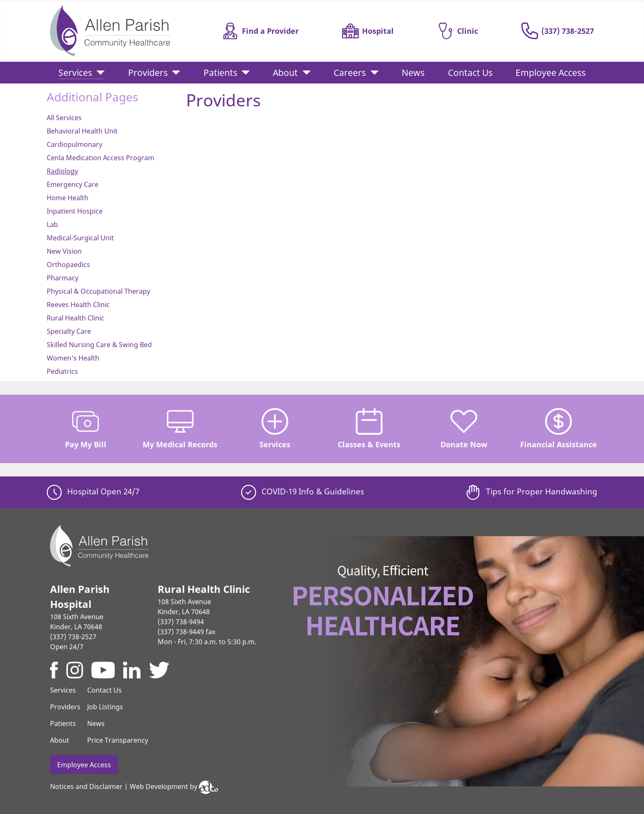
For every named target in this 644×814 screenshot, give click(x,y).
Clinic (458, 31)
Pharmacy (63, 278)
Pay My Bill (86, 429)
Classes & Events (369, 429)
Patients (220, 73)
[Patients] (244, 73)
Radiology (62, 171)
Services (75, 73)
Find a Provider (260, 31)
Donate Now (464, 429)
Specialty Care (69, 331)
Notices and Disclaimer (86, 787)
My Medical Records (180, 429)
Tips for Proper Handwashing (531, 491)
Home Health (68, 198)
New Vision (64, 251)
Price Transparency (118, 740)
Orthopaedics (68, 265)
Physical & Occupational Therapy (98, 291)
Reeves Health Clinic (78, 305)
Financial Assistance (558, 429)
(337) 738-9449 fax (186, 632)
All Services (64, 118)
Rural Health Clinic (75, 318)
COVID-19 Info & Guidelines (303, 491)
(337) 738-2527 (558, 31)
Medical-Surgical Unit (80, 238)
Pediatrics (62, 371)
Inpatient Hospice (75, 211)
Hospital (368, 31)
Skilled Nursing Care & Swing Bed (99, 345)
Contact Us (470, 73)
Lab (52, 224)
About (285, 73)
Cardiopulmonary (74, 144)
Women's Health (73, 358)
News (413, 73)
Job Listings (105, 707)
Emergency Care (73, 184)
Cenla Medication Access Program (101, 158)
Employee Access (551, 73)
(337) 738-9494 (181, 622)
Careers (350, 73)
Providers (148, 73)
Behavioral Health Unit (82, 131)
